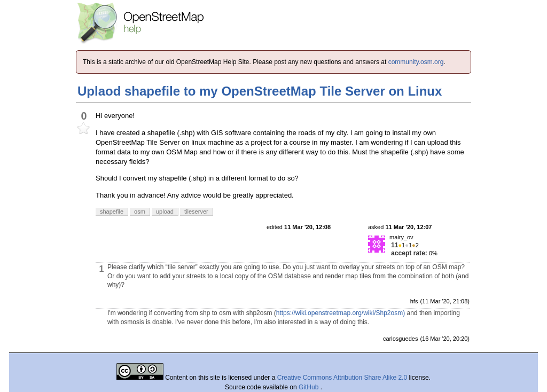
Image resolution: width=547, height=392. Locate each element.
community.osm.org (416, 62)
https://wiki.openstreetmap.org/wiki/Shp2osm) (341, 313)
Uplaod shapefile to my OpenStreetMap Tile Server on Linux (260, 91)
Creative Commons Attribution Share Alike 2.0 (342, 378)
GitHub (310, 387)
